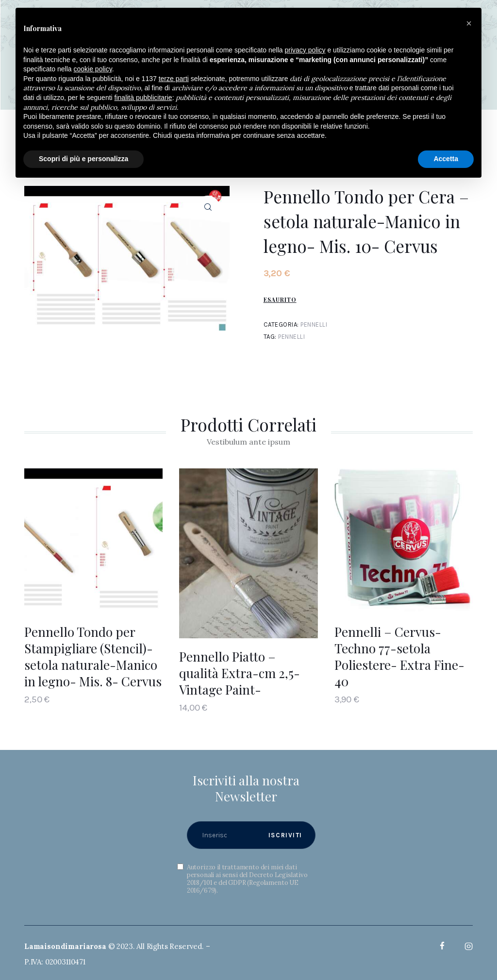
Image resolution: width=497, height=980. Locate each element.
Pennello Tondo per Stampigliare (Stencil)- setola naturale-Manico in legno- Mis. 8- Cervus (93, 656)
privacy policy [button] (305, 50)
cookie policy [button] (93, 69)
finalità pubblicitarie (143, 98)
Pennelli (314, 324)
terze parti (174, 79)
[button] (469, 23)
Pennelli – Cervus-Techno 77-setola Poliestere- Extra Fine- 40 (399, 656)
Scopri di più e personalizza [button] (83, 159)
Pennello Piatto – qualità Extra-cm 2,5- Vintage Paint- (240, 673)
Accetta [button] (446, 159)
